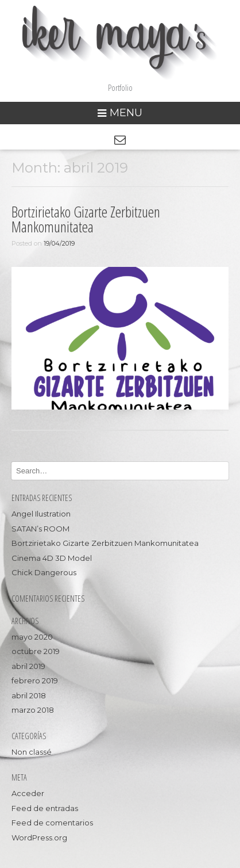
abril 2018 (29, 695)
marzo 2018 (33, 710)
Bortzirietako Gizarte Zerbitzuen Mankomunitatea (86, 219)
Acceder (28, 793)
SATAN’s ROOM (40, 529)
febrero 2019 (35, 680)
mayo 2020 (32, 637)
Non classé (32, 752)
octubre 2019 (36, 651)
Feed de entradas (45, 808)
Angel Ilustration (41, 514)
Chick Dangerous (44, 572)
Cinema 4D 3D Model (52, 558)
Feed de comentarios (52, 823)
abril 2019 (28, 666)
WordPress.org (39, 838)
